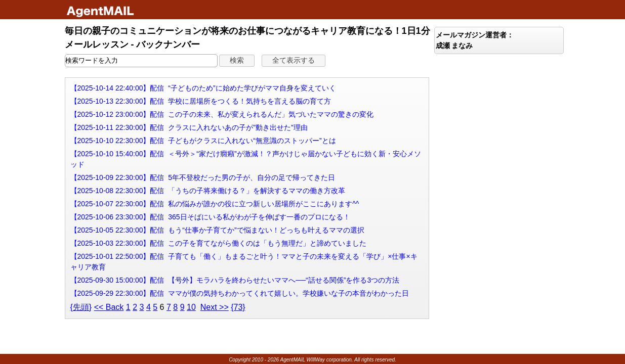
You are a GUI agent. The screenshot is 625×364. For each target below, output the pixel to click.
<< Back (109, 307)
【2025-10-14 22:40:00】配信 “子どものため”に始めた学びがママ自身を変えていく (203, 88)
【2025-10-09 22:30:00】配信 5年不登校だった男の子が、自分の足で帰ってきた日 (203, 177)
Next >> (215, 307)
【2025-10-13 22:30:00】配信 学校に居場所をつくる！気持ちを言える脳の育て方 (201, 101)
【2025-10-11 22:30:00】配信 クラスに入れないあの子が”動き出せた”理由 (189, 127)
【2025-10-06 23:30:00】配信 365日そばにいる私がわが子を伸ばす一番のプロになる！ (210, 217)
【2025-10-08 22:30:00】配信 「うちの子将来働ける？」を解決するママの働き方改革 (208, 191)
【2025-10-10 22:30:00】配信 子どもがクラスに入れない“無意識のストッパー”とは (203, 141)
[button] (237, 61)
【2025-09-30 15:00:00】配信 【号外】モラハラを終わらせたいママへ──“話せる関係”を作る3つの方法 (235, 280)
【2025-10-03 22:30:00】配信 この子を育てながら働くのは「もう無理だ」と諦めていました (219, 243)
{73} (238, 307)
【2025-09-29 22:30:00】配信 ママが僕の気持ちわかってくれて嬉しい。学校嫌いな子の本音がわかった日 (240, 293)
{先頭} (81, 307)
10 (191, 307)
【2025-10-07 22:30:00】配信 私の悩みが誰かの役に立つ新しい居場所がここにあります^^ (215, 204)
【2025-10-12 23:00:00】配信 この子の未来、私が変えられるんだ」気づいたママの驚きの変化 (222, 114)
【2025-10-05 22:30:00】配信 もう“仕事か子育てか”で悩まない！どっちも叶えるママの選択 (217, 230)
